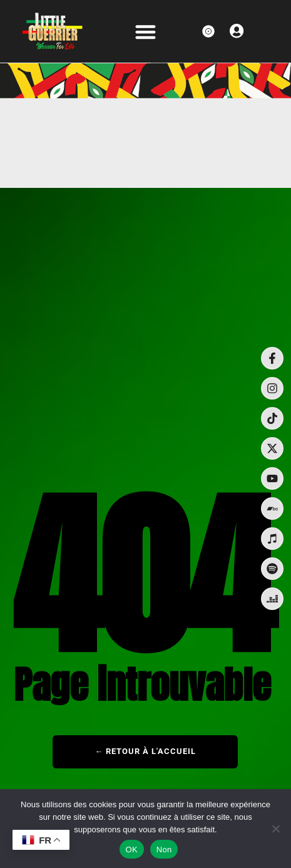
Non (164, 850)
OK (132, 850)
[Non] (275, 829)
